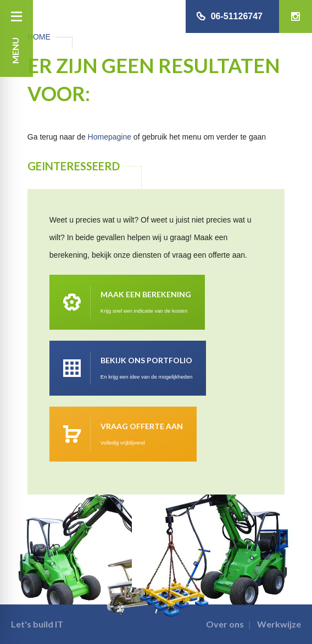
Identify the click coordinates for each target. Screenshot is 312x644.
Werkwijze (279, 624)
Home (39, 37)
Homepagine (110, 137)
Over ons (225, 624)
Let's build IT (37, 624)
